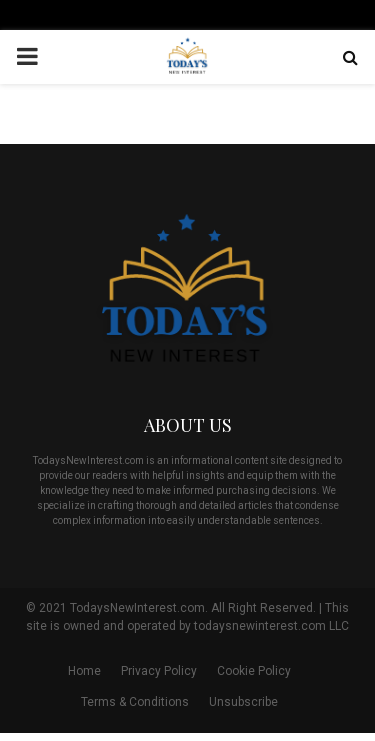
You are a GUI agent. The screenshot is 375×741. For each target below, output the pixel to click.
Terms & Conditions (135, 702)
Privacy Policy (159, 671)
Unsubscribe (243, 702)
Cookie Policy (254, 671)
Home (84, 671)
